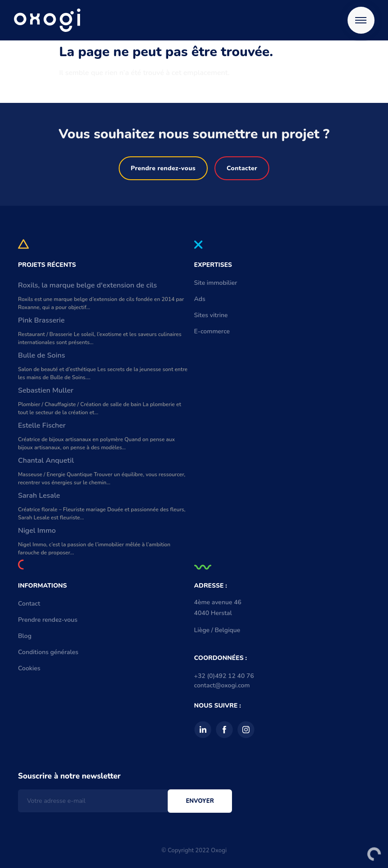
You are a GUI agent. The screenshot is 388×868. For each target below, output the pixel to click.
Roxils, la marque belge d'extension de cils (87, 285)
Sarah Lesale (39, 496)
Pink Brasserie (41, 320)
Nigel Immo (37, 531)
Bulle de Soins (42, 355)
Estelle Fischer (42, 425)
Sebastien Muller (46, 390)
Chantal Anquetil (46, 461)
